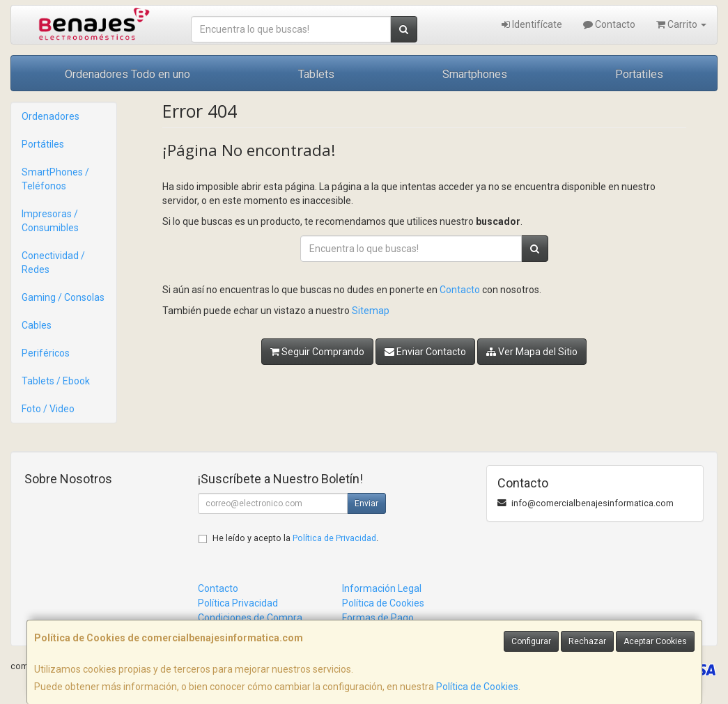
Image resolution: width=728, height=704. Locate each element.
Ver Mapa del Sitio (532, 352)
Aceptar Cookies (655, 641)
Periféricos (46, 353)
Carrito (681, 24)
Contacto (609, 24)
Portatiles (639, 74)
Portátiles (43, 144)
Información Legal (382, 588)
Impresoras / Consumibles (50, 221)
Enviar (366, 503)
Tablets (316, 74)
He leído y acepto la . (295, 538)
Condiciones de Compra (250, 618)
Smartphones (475, 74)
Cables (37, 325)
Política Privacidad (238, 603)
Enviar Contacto (425, 352)
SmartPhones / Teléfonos (55, 179)
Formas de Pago (378, 618)
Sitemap (371, 311)
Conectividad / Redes (53, 263)
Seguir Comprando (317, 352)
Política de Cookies (477, 687)
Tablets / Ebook (56, 381)
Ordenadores (51, 116)
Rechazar (587, 641)
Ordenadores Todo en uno (127, 74)
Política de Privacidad (334, 538)
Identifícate (532, 24)
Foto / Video (48, 409)
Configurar (531, 641)
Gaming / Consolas (63, 297)
